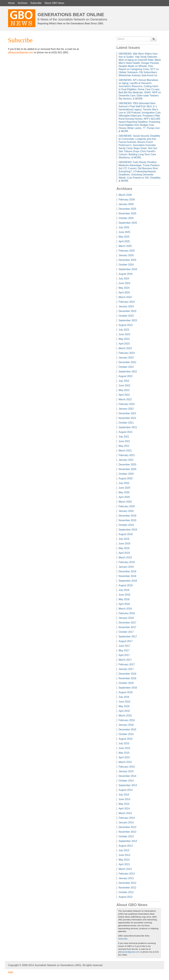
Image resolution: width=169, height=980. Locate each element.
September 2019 (128, 530)
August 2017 (126, 641)
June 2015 (124, 748)
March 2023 (125, 348)
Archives (22, 3)
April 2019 (124, 553)
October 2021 (126, 423)
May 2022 (124, 390)
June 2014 (124, 799)
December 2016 (127, 674)
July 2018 (124, 590)
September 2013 (128, 841)
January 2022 (126, 409)
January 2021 (126, 460)
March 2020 (125, 502)
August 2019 (126, 534)
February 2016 (127, 720)
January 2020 (126, 511)
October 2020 (126, 474)
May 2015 (124, 753)
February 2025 (127, 251)
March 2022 (125, 399)
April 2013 (124, 864)
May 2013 (124, 860)
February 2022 (127, 404)
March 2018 (125, 609)
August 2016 (126, 692)
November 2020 (127, 469)
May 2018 (124, 599)
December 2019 (127, 516)
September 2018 (128, 581)
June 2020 (124, 488)
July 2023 (124, 330)
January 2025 (126, 255)
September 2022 (128, 372)
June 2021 (124, 441)
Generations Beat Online (71, 14)
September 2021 (128, 427)
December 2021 (127, 413)
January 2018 (126, 618)
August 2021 (126, 432)
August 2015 (126, 739)
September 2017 (128, 637)
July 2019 (124, 539)
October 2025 (126, 218)
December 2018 (127, 571)
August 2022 (126, 376)
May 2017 (124, 650)
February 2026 (127, 200)
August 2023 (126, 325)
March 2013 (125, 869)
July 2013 (124, 850)
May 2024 (124, 288)
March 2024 (125, 297)
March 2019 (125, 557)
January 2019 (126, 567)
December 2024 (127, 260)
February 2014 (127, 818)
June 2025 (124, 232)
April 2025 (124, 241)
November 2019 (127, 520)
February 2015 (127, 767)
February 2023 (127, 353)
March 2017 (125, 660)
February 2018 (127, 613)
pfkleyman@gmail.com (21, 52)
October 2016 (126, 683)
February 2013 (127, 874)
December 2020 (127, 465)
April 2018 (124, 604)
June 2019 (124, 544)
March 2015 (125, 762)
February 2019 (127, 562)
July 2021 (124, 437)
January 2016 (126, 725)
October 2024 (126, 265)
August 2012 (126, 897)
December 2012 (127, 883)
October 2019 (126, 525)
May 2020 (124, 492)
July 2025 (124, 227)
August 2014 (126, 790)
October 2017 (126, 632)
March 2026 (125, 195)
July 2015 (124, 743)
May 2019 (124, 548)
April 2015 (124, 757)
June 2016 (124, 702)
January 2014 (126, 822)
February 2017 (127, 664)
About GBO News (54, 3)
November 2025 (127, 213)
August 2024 (126, 274)
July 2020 (124, 483)
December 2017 (127, 623)
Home (11, 3)
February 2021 (127, 455)
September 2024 (128, 269)
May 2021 (124, 446)
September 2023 (128, 320)
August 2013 (126, 846)
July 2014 (124, 795)
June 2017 (124, 646)
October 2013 (126, 836)
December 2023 (127, 311)
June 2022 (124, 385)
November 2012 (127, 888)
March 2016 (125, 716)
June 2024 (124, 283)
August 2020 (126, 478)
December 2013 (127, 827)
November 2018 (127, 576)
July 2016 (124, 697)
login (11, 972)
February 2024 (127, 302)
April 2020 (124, 497)
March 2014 (125, 813)
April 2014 (124, 809)
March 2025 (125, 246)
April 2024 (124, 292)
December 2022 (127, 362)
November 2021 (127, 418)
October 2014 (126, 781)
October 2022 (126, 367)
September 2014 (128, 785)
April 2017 (124, 655)
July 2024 (124, 279)
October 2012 (126, 892)
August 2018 (126, 585)
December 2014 (127, 776)
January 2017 (126, 669)
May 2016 (124, 706)
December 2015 (127, 729)
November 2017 (127, 627)
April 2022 (124, 395)
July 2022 (124, 381)
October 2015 (126, 734)
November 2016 (127, 678)
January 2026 (126, 204)
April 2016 (124, 711)
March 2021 (125, 451)
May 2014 (124, 804)
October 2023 (126, 316)
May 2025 (124, 237)
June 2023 (124, 334)
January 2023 (126, 358)
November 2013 (127, 832)
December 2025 (127, 209)
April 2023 (124, 344)
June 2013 (124, 855)
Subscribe (36, 3)
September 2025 (128, 223)
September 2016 (128, 688)
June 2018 (124, 595)
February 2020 (127, 506)
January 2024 (126, 306)
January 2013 (126, 878)
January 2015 (126, 771)
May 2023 (124, 339)
